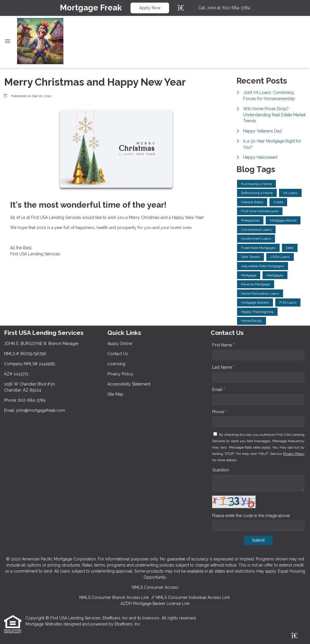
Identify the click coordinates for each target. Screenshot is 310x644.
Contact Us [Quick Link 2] (118, 354)
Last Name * (223, 367)
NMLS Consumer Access (155, 587)
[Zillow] (184, 8)
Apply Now (150, 8)
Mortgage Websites (44, 624)
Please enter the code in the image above (251, 516)
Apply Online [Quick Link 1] (120, 344)
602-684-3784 (236, 8)
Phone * (219, 412)
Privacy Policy (294, 454)
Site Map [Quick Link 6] (115, 394)
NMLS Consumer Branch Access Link (114, 597)
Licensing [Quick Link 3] (116, 364)
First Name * (223, 345)
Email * (219, 390)
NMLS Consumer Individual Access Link (193, 597)
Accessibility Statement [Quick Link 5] (129, 384)
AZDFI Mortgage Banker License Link (155, 604)
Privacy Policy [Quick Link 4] (120, 374)
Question (221, 470)
